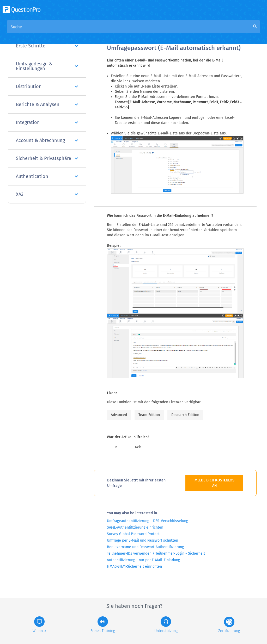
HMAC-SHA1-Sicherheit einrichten (134, 566)
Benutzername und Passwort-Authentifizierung (145, 547)
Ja (116, 447)
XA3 (47, 194)
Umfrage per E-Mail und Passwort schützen (142, 540)
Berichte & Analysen (47, 104)
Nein (138, 447)
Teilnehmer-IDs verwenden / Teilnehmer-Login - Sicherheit (156, 553)
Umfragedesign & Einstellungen (47, 66)
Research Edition (185, 415)
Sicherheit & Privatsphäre (47, 158)
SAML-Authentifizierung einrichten (135, 527)
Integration (47, 122)
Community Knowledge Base (158, 32)
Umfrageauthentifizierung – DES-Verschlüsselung (147, 521)
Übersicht (116, 32)
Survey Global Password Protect (133, 534)
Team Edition (149, 415)
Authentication (47, 176)
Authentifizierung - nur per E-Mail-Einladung (143, 560)
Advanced (119, 415)
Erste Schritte (47, 46)
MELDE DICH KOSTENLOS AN (214, 483)
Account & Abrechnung (47, 140)
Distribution (47, 86)
